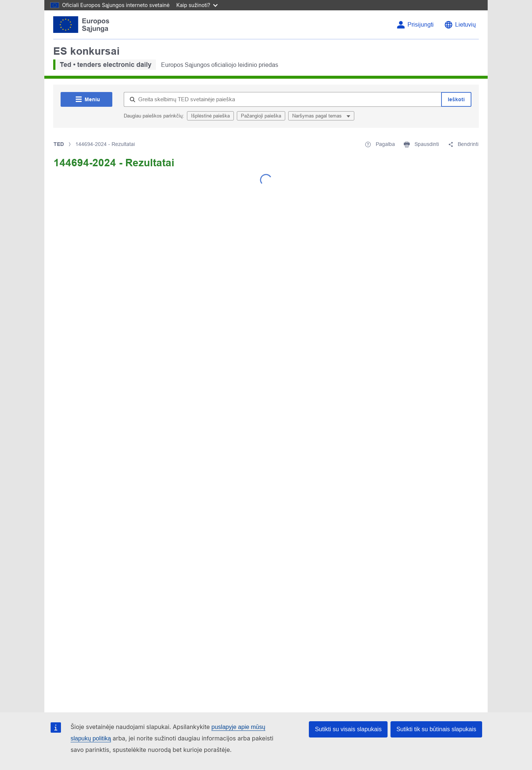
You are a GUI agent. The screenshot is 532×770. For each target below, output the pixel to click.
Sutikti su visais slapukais (348, 729)
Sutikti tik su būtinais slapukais (436, 729)
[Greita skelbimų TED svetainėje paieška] (282, 99)
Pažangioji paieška (261, 116)
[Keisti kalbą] (460, 25)
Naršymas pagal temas (318, 116)
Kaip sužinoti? (197, 5)
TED (59, 144)
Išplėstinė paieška (210, 116)
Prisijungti (421, 25)
